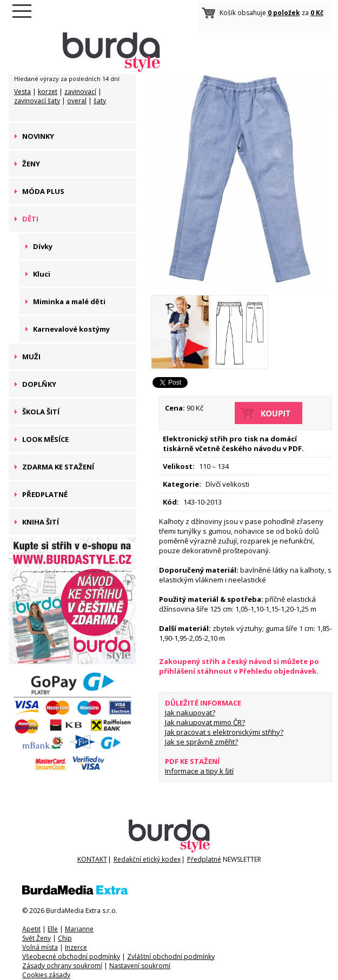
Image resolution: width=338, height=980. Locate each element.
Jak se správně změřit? (201, 742)
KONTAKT (92, 859)
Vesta (22, 92)
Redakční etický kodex (147, 859)
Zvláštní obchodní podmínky (171, 956)
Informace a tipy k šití (199, 771)
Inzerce (76, 947)
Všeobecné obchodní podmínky (71, 956)
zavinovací (80, 92)
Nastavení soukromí (140, 966)
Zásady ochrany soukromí (62, 966)
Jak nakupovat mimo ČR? (205, 722)
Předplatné (204, 859)
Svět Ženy (37, 938)
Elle (53, 929)
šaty (100, 101)
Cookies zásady (46, 975)
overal (77, 101)
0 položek (284, 13)
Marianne (79, 929)
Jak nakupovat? (190, 713)
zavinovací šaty (37, 101)
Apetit (31, 929)
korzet (48, 92)
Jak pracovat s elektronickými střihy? (224, 732)
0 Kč (317, 13)
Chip (65, 938)
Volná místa (40, 947)
